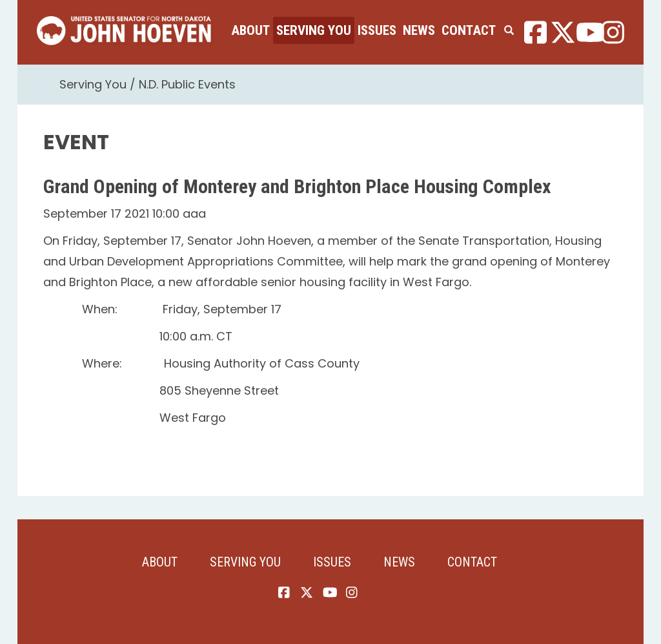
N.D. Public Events (187, 84)
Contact (469, 30)
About (250, 30)
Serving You (314, 30)
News (419, 30)
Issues (377, 30)
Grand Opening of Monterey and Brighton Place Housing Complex (297, 186)
